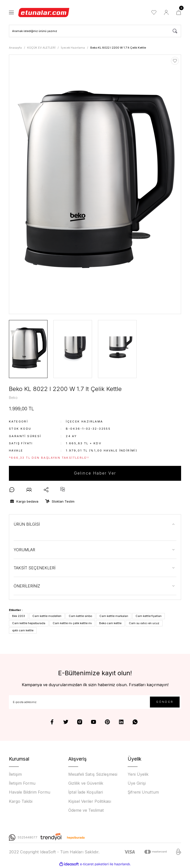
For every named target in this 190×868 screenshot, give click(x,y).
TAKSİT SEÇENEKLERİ (35, 568)
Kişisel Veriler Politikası (90, 801)
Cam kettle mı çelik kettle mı (72, 623)
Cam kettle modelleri (47, 616)
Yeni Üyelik (138, 774)
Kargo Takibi (21, 801)
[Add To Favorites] (175, 61)
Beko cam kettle (110, 623)
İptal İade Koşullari (86, 792)
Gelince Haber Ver (95, 474)
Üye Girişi (137, 783)
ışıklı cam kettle (23, 631)
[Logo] (44, 12)
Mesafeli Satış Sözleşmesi (93, 774)
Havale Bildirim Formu (30, 792)
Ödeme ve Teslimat (86, 810)
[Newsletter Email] (95, 702)
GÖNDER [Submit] (165, 702)
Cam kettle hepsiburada (29, 623)
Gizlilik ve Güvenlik (86, 783)
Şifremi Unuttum (143, 792)
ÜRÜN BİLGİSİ (27, 524)
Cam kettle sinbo (80, 616)
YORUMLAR (24, 550)
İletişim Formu (22, 783)
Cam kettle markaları (114, 616)
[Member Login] (166, 12)
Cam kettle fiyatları (149, 616)
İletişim (15, 774)
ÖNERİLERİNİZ (27, 586)
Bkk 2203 (19, 616)
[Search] (95, 31)
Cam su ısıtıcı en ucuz (144, 623)
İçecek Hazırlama (84, 422)
